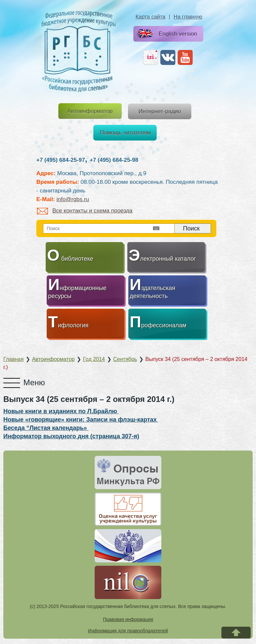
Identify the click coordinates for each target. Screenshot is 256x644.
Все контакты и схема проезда (85, 211)
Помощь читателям (125, 133)
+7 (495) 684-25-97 (61, 160)
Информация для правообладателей (128, 631)
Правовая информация (128, 619)
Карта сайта (150, 17)
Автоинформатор (90, 111)
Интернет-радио (160, 111)
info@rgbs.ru (73, 199)
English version (166, 34)
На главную (188, 17)
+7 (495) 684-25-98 (114, 160)
